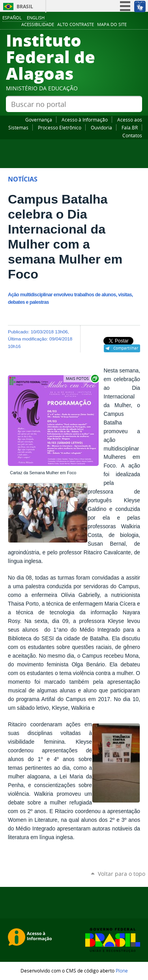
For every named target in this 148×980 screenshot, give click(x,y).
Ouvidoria (101, 127)
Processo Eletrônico (60, 127)
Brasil (25, 7)
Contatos (132, 135)
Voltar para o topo (122, 874)
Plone (122, 971)
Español (12, 18)
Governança (39, 120)
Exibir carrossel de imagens (82, 379)
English (36, 18)
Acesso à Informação (85, 120)
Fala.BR (130, 127)
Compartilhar (126, 348)
